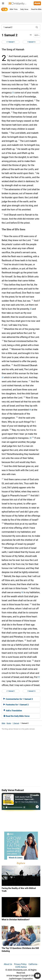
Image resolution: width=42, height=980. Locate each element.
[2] (31, 309)
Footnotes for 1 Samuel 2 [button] (16, 705)
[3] (3, 377)
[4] (30, 410)
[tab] (21, 699)
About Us (8, 964)
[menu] (3, 4)
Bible (3, 723)
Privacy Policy (20, 964)
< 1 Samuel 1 (10, 42)
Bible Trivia (14, 9)
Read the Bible (36, 9)
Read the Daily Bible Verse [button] (17, 716)
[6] (22, 592)
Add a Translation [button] (13, 711)
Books (9, 723)
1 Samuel (16, 723)
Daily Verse (24, 9)
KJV (37, 35)
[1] (13, 93)
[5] (31, 438)
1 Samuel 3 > (32, 42)
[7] (39, 677)
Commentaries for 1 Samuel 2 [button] (18, 699)
